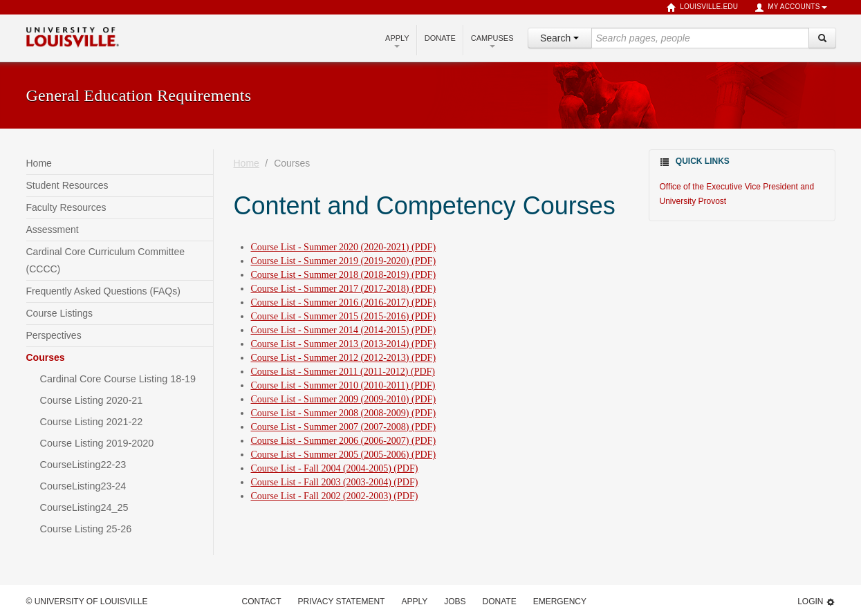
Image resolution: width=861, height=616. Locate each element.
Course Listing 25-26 (86, 529)
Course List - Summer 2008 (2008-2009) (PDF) (344, 413)
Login (816, 602)
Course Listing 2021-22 (92, 422)
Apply (397, 41)
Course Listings (60, 313)
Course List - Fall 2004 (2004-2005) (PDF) (335, 468)
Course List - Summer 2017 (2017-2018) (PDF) (344, 289)
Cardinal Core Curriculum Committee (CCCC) (106, 260)
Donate (440, 38)
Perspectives (54, 335)
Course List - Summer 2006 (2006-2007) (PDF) (344, 441)
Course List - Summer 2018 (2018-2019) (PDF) (344, 275)
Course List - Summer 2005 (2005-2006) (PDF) (344, 455)
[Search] (822, 38)
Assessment (53, 230)
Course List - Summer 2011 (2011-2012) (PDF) (343, 372)
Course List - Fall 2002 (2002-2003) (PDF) (335, 496)
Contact (262, 601)
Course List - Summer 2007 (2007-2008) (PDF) (344, 427)
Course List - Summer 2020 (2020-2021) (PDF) (344, 247)
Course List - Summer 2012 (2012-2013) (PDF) (344, 358)
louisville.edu (702, 8)
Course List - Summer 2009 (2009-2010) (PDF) (344, 399)
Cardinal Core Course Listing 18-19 (118, 379)
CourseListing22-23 (83, 465)
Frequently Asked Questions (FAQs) (103, 291)
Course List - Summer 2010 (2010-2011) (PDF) (343, 385)
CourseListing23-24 (83, 486)
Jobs (455, 601)
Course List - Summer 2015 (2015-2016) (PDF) (344, 316)
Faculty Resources (66, 207)
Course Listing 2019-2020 (97, 443)
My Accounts (790, 8)
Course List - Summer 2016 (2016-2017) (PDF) (344, 302)
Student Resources (67, 185)
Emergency (560, 601)
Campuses (492, 41)
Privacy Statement (342, 601)
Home (39, 163)
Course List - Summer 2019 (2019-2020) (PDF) (344, 261)
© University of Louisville (87, 601)
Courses (46, 357)
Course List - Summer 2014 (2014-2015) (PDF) (344, 330)
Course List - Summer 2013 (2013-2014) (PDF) (344, 344)
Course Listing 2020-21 (92, 400)
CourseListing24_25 (84, 507)
